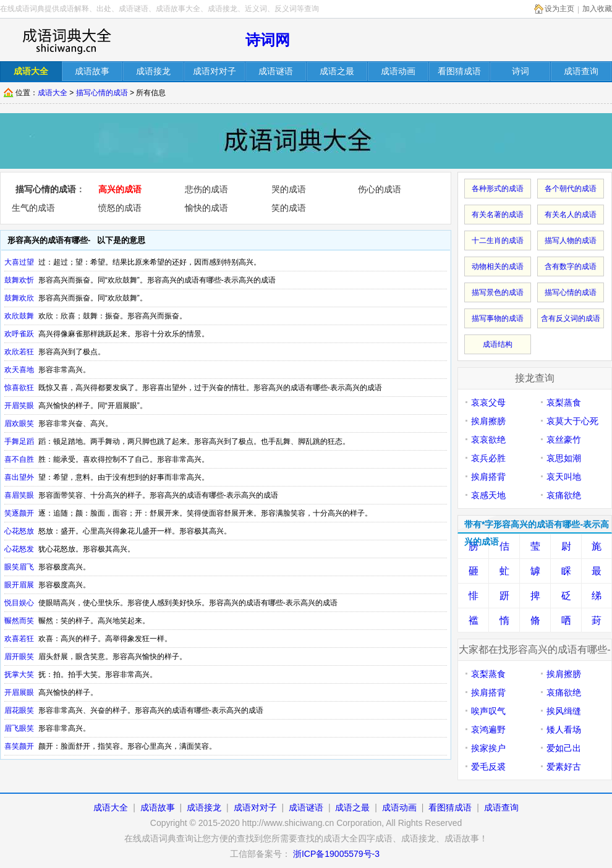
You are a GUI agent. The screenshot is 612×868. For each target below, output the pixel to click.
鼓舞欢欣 (19, 298)
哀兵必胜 (488, 458)
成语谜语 (306, 807)
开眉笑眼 (19, 406)
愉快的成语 (206, 208)
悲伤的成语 (206, 189)
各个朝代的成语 (571, 189)
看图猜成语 (450, 807)
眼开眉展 (19, 585)
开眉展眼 (19, 692)
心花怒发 (19, 549)
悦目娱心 (19, 603)
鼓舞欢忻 (19, 280)
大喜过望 (19, 262)
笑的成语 (289, 208)
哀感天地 (488, 495)
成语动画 (399, 807)
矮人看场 (564, 730)
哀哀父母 (488, 402)
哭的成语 (289, 189)
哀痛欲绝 (564, 495)
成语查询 (501, 807)
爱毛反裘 (488, 767)
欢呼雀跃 (19, 334)
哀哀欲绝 (488, 440)
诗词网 (268, 40)
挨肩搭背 (488, 477)
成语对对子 (255, 807)
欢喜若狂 (19, 639)
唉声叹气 (488, 711)
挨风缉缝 (564, 711)
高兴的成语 (120, 189)
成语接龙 (204, 807)
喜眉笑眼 (19, 495)
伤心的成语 (380, 189)
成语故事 (158, 807)
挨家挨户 (488, 748)
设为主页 (559, 9)
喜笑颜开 (19, 746)
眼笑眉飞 (19, 567)
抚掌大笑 (19, 674)
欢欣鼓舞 (19, 316)
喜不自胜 (19, 459)
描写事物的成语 (498, 318)
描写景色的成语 (498, 292)
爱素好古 (564, 767)
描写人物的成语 (571, 240)
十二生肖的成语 (498, 240)
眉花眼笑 (19, 710)
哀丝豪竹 (564, 440)
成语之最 (352, 807)
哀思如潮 (564, 458)
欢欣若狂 (19, 352)
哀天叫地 (564, 477)
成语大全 (53, 93)
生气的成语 (33, 208)
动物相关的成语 (498, 266)
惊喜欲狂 (19, 388)
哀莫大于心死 (572, 421)
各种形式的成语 (498, 189)
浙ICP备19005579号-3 (336, 854)
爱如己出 (564, 748)
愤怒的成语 (120, 208)
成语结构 (498, 344)
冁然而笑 (19, 621)
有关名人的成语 (571, 215)
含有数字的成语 (571, 266)
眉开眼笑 (19, 657)
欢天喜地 (19, 370)
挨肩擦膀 (488, 421)
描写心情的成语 (102, 93)
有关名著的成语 (498, 215)
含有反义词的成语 (571, 318)
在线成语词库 (66, 40)
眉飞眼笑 (19, 728)
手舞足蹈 (19, 441)
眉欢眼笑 (19, 423)
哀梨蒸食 (564, 402)
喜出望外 (19, 477)
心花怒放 (19, 531)
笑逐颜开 (19, 513)
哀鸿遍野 (488, 730)
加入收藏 (597, 9)
